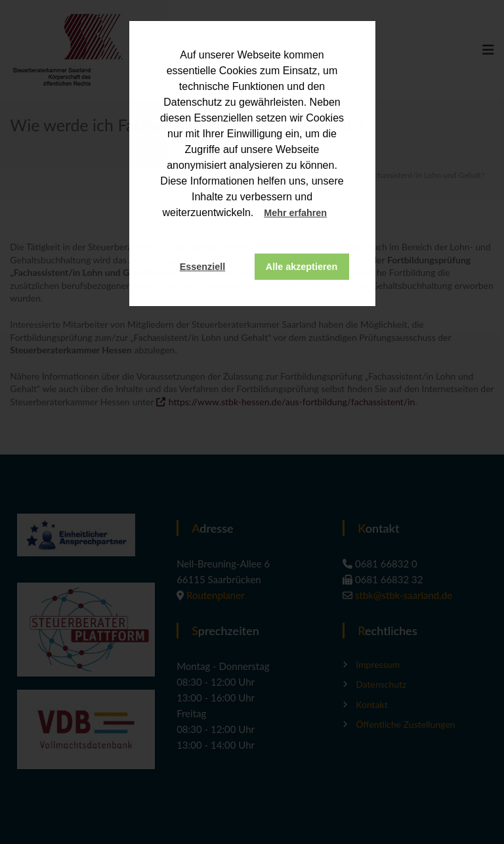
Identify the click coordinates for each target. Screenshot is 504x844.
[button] (339, 214)
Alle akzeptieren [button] (302, 267)
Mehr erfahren (295, 213)
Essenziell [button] (203, 267)
